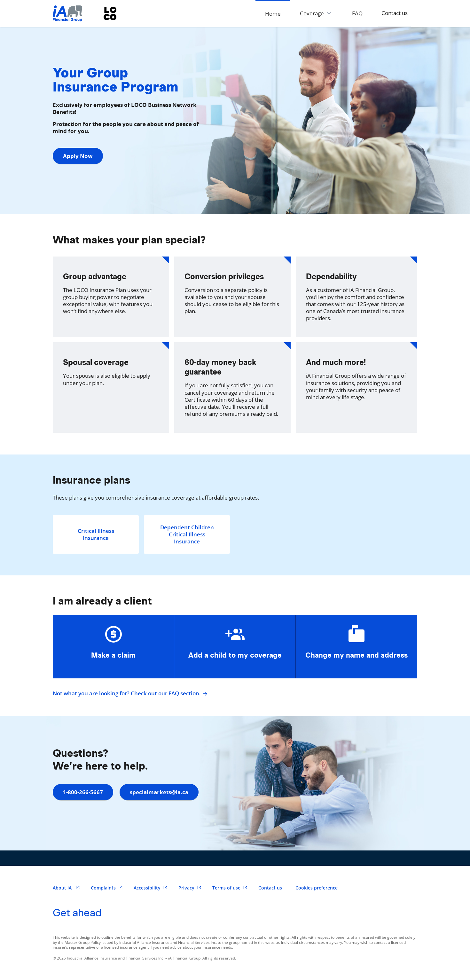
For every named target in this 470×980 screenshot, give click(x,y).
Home (273, 14)
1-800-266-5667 (83, 792)
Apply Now (78, 156)
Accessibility (151, 888)
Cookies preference (317, 888)
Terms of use (230, 888)
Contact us (395, 13)
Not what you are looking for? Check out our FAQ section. (129, 693)
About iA (66, 888)
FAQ (357, 13)
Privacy (190, 888)
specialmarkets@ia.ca (159, 792)
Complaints (107, 888)
